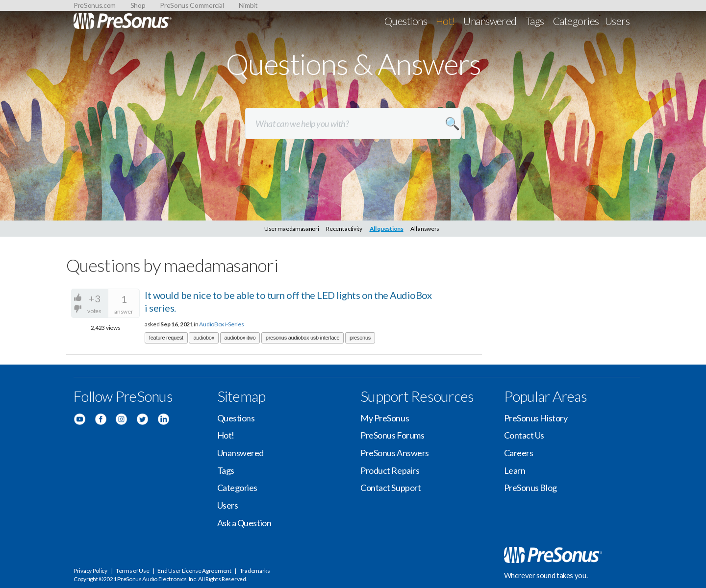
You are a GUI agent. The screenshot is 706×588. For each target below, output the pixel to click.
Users (617, 21)
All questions (387, 229)
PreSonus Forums (392, 435)
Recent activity (344, 229)
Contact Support (391, 488)
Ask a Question (244, 523)
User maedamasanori (292, 229)
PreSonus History (536, 418)
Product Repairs (390, 470)
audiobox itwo (240, 338)
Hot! (445, 21)
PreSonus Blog (530, 488)
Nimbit (248, 5)
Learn (515, 470)
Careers (519, 453)
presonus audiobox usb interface (303, 338)
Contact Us (524, 435)
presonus (360, 338)
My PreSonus (385, 418)
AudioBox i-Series (221, 324)
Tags (535, 21)
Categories (576, 21)
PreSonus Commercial (192, 5)
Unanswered (490, 21)
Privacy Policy (90, 571)
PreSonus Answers (395, 453)
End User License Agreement (194, 571)
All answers (425, 229)
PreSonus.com (95, 5)
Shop (138, 5)
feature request (166, 338)
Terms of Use (132, 571)
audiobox (203, 338)
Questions (406, 21)
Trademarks (255, 571)
